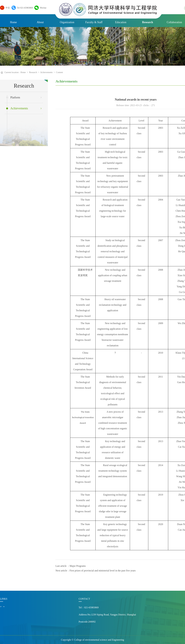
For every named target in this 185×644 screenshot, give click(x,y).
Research (148, 22)
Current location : (12, 72)
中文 (7, 8)
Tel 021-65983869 (24, 8)
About (40, 22)
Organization (67, 22)
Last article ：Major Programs (71, 566)
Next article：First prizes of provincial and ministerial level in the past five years (96, 571)
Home (13, 22)
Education (121, 22)
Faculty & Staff (94, 22)
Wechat (42, 8)
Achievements (46, 72)
